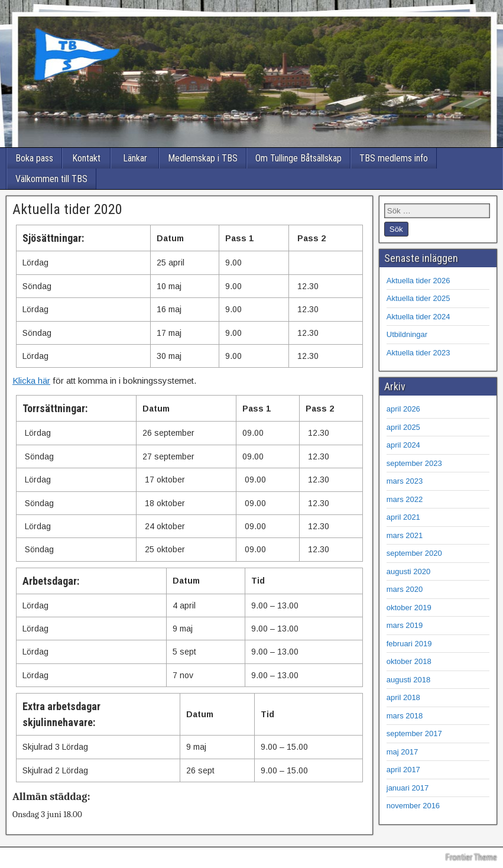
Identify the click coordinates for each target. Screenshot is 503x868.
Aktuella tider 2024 (418, 317)
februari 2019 (409, 644)
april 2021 (403, 517)
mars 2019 (405, 625)
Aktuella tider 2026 (418, 281)
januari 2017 (408, 788)
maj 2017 (402, 752)
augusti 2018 (408, 680)
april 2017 (403, 770)
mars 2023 (405, 481)
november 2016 (413, 806)
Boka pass (34, 158)
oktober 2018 (409, 661)
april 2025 (403, 427)
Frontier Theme (471, 857)
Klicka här (31, 380)
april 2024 (403, 445)
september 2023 (414, 463)
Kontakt (86, 158)
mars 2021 (405, 535)
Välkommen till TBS (51, 179)
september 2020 (414, 553)
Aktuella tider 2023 (418, 353)
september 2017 (414, 733)
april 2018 (403, 697)
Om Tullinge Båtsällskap (298, 158)
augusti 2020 (408, 571)
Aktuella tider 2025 (418, 298)
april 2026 (403, 409)
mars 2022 (405, 499)
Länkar (135, 158)
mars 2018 (405, 716)
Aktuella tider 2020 (67, 209)
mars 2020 (405, 589)
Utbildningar (407, 334)
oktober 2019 (409, 608)
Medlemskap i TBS (203, 158)
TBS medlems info (394, 158)
